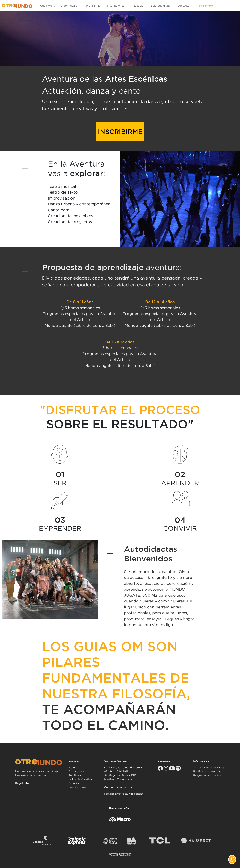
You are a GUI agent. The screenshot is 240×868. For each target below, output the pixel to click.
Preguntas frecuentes (207, 775)
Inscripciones (116, 6)
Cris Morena (48, 6)
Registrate (206, 6)
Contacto (183, 6)
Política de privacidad (207, 771)
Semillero (75, 775)
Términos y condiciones (209, 767)
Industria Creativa (80, 779)
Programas (93, 6)
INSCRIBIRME (120, 131)
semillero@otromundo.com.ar (124, 794)
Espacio (138, 6)
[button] (232, 860)
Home (72, 767)
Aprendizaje (70, 6)
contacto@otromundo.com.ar (124, 767)
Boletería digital (161, 6)
